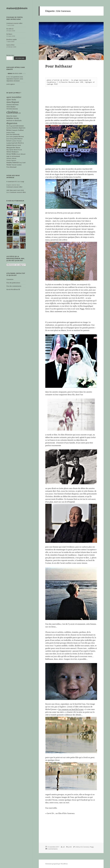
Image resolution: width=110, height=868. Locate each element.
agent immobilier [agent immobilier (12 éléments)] (14, 97)
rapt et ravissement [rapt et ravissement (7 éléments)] (13, 156)
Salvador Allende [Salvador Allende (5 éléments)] (11, 158)
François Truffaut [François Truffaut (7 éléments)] (18, 130)
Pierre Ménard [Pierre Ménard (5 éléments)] (21, 154)
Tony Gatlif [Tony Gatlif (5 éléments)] (22, 163)
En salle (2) (10, 29)
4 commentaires (52, 849)
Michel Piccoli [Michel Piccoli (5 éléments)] (18, 150)
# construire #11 (12, 182)
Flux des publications (13, 283)
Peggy (92, 847)
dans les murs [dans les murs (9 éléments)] (12, 116)
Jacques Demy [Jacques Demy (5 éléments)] (11, 132)
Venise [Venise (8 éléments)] (9, 165)
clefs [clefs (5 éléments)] (19, 113)
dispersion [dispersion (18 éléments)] (12, 123)
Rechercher (10, 55)
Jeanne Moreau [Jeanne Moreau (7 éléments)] (19, 136)
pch (64, 847)
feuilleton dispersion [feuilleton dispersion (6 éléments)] (19, 128)
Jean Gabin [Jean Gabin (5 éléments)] (10, 137)
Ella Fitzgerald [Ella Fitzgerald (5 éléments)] (11, 126)
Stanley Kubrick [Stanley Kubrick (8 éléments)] (13, 162)
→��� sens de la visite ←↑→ (16, 73)
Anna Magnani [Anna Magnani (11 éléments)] (13, 102)
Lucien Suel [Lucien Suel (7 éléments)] (10, 143)
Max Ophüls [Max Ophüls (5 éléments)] (10, 150)
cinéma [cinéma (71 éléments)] (12, 112)
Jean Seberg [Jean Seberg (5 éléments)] (10, 139)
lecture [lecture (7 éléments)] (9, 141)
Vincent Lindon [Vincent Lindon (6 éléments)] (17, 165)
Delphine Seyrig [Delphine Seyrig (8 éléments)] (13, 118)
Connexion (10, 279)
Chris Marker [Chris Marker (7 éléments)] (11, 107)
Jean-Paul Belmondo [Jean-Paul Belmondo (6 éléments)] (13, 134)
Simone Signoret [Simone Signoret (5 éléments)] (11, 160)
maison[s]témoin (17, 8)
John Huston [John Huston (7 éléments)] (18, 139)
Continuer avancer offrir (14, 23)
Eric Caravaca (85, 847)
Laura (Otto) (10, 45)
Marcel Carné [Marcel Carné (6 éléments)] (17, 145)
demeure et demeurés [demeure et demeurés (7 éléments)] (14, 121)
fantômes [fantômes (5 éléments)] (9, 128)
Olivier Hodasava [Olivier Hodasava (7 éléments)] (12, 152)
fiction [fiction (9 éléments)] (9, 130)
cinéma (77, 847)
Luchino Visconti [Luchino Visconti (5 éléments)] (17, 141)
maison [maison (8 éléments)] (9, 145)
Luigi (22, 182)
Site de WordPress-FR (13, 289)
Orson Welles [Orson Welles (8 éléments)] (11, 154)
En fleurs (9, 34)
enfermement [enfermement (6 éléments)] (19, 126)
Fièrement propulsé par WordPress (56, 864)
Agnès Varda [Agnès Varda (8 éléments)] (11, 100)
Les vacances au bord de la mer (71, 709)
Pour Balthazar (59, 66)
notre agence (11, 84)
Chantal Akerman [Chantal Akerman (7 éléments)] (12, 105)
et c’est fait (68, 301)
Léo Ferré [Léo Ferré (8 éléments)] (18, 143)
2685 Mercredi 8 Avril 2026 (15, 190)
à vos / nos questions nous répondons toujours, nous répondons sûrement (15, 79)
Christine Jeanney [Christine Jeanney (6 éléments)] (12, 109)
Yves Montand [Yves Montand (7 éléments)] (11, 167)
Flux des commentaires (14, 286)
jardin (70, 847)
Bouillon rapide (11, 39)
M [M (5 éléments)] (23, 143)
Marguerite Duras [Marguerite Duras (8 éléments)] (13, 148)
